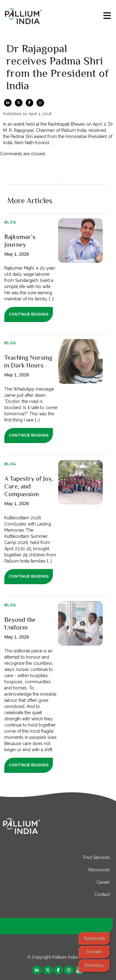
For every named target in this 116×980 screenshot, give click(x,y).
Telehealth (94, 938)
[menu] (107, 16)
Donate (94, 952)
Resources (99, 870)
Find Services (97, 857)
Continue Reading (29, 314)
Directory (94, 965)
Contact (102, 894)
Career (103, 882)
